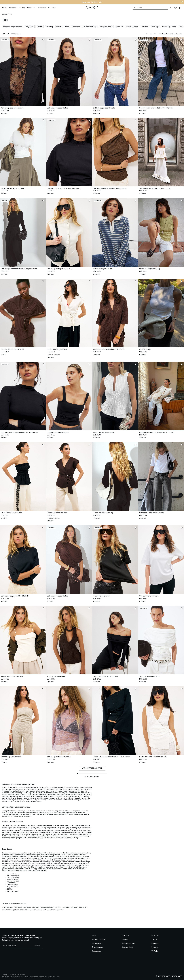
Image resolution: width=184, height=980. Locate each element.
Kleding (5, 14)
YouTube (155, 951)
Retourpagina (97, 943)
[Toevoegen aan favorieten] (43, 40)
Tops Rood (15, 910)
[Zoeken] (150, 8)
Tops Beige (18, 907)
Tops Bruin (36, 907)
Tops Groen (74, 907)
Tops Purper (6, 910)
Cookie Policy (43, 977)
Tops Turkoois (34, 910)
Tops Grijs (65, 907)
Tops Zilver (51, 910)
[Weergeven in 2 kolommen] (151, 34)
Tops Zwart (60, 910)
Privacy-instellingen (54, 977)
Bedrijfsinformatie (128, 943)
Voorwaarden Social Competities (19, 977)
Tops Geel (57, 907)
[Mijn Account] (171, 8)
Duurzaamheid (127, 947)
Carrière (125, 939)
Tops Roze (24, 910)
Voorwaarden (6, 977)
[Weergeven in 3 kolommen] (155, 34)
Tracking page (98, 947)
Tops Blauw (27, 907)
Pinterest (155, 947)
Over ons (125, 935)
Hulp (94, 935)
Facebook (156, 943)
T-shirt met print (7, 907)
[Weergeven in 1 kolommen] (147, 34)
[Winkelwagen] (180, 8)
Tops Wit (43, 910)
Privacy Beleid (34, 977)
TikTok (154, 939)
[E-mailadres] (17, 945)
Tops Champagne (46, 907)
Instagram (155, 935)
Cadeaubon (97, 951)
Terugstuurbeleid (99, 939)
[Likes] (176, 8)
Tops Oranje (83, 907)
